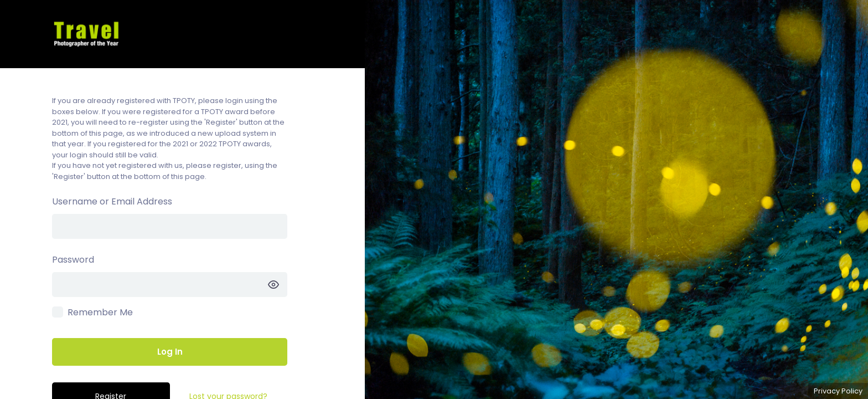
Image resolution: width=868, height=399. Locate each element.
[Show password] (273, 285)
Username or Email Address (112, 201)
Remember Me (100, 312)
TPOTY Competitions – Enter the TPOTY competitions (182, 34)
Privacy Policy (838, 391)
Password (73, 260)
